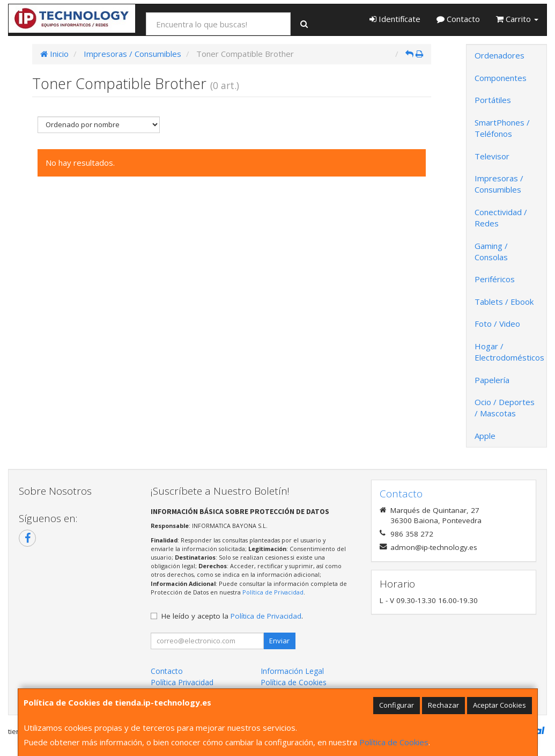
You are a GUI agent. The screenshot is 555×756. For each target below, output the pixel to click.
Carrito (517, 19)
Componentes (501, 78)
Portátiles (493, 100)
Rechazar (443, 705)
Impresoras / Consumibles (499, 184)
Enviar (279, 641)
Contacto (458, 19)
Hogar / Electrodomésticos (509, 352)
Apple (485, 436)
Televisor (492, 156)
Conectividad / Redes (501, 218)
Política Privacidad (182, 682)
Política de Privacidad (273, 592)
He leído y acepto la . (232, 616)
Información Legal (292, 671)
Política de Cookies (394, 742)
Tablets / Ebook (504, 302)
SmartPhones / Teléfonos (502, 128)
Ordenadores (500, 55)
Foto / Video (497, 324)
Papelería (492, 380)
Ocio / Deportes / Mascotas (505, 408)
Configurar (397, 705)
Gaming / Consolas (491, 251)
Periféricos (495, 279)
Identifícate (395, 19)
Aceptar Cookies (500, 705)
